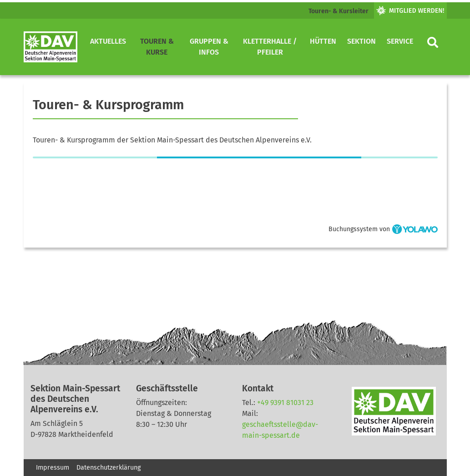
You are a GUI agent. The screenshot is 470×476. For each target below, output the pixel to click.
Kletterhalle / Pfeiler (270, 47)
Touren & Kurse (157, 47)
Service (400, 41)
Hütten (323, 41)
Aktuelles (108, 41)
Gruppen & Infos (209, 47)
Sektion (361, 41)
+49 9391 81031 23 (285, 403)
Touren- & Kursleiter (339, 11)
